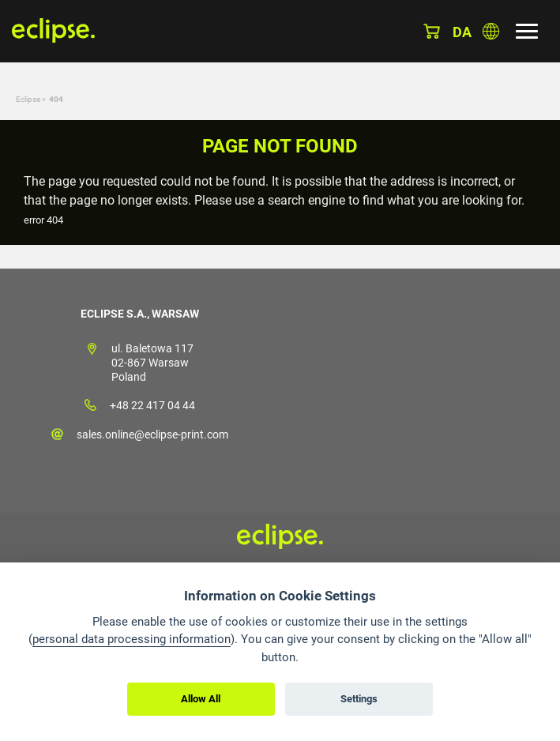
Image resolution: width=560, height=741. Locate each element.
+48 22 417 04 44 (152, 405)
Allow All (201, 699)
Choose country (491, 31)
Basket (432, 31)
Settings (359, 699)
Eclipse (28, 99)
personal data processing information (132, 639)
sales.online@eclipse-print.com (152, 434)
